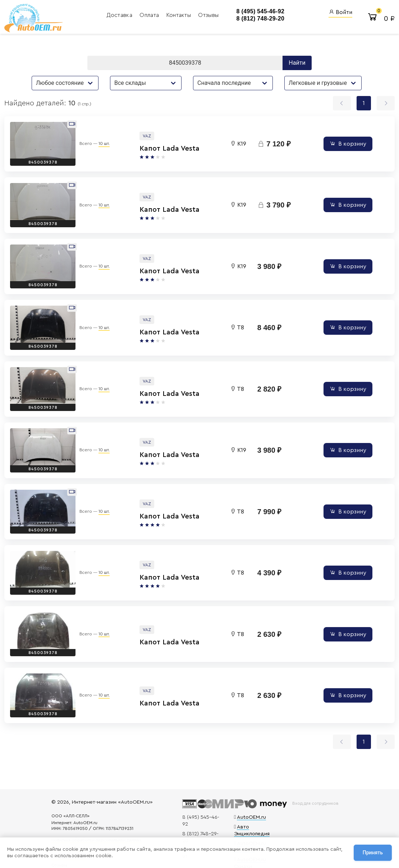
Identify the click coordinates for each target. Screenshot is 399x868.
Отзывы (180, 16)
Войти (340, 13)
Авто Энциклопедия (253, 792)
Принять (373, 853)
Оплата (121, 16)
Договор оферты (88, 823)
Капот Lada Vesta (139, 150)
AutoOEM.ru (243, 783)
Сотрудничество (88, 831)
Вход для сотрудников (310, 769)
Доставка (92, 16)
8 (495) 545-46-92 (232, 12)
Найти (297, 66)
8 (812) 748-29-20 (232, 20)
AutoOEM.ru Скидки (253, 818)
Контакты (151, 16)
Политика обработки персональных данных (116, 814)
